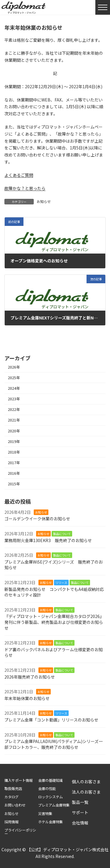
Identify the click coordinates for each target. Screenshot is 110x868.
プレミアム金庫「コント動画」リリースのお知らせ (51, 720)
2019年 (14, 442)
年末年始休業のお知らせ (27, 698)
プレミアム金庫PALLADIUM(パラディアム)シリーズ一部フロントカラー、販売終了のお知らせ (54, 744)
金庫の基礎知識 (50, 780)
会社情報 (80, 823)
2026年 (14, 367)
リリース (61, 583)
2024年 (14, 388)
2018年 (14, 452)
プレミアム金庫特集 (54, 805)
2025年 (14, 378)
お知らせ (44, 201)
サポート (80, 812)
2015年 (14, 484)
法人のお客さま (86, 792)
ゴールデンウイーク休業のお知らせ (37, 519)
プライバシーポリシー (20, 832)
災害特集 (45, 814)
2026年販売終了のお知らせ (30, 677)
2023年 (14, 399)
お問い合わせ (15, 805)
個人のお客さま (86, 782)
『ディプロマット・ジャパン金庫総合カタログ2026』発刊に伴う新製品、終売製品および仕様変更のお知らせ (54, 622)
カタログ (11, 797)
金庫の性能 (47, 789)
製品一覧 (80, 802)
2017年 (14, 463)
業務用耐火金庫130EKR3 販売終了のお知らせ (48, 540)
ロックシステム (50, 797)
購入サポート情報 (18, 780)
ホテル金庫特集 (50, 822)
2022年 (14, 409)
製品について (62, 534)
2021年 (14, 420)
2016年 (14, 473)
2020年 (14, 431)
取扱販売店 (13, 789)
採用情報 (11, 822)
